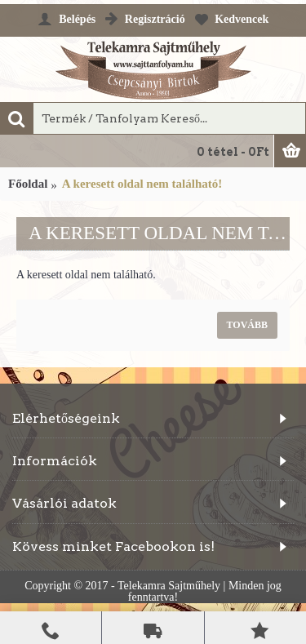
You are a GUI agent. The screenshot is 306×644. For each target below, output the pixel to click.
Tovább (247, 325)
